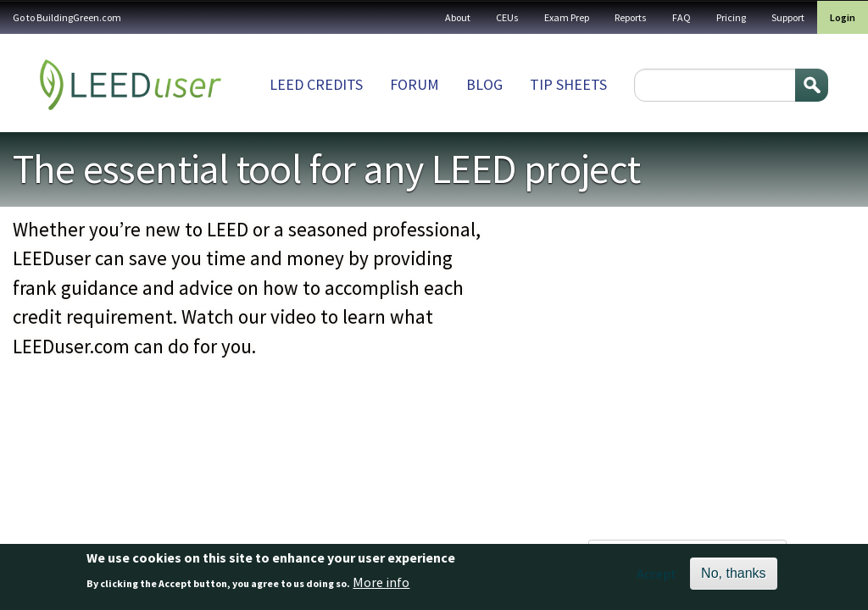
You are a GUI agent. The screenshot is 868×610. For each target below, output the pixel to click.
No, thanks (733, 573)
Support (788, 17)
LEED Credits (316, 84)
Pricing (731, 17)
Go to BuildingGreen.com (67, 17)
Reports (631, 17)
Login (843, 17)
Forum (415, 84)
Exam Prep (567, 17)
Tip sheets (568, 84)
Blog (484, 84)
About (458, 17)
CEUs (507, 17)
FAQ (682, 17)
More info (381, 582)
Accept (657, 574)
